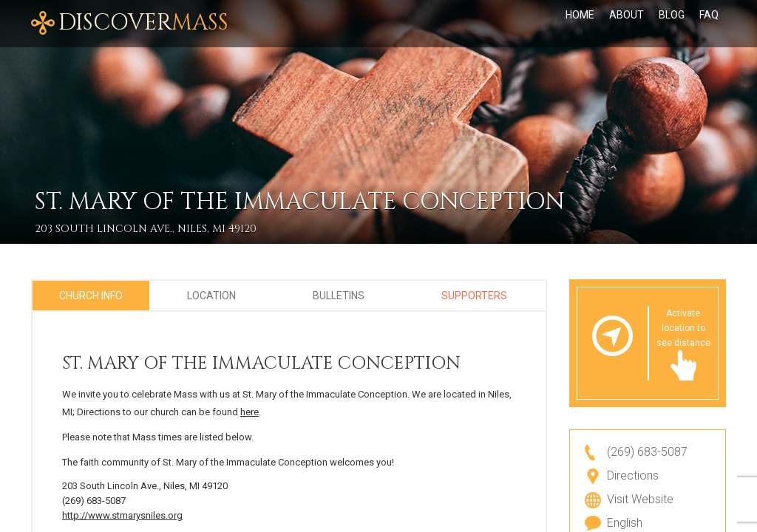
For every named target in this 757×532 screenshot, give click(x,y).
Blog (672, 15)
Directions (633, 475)
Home (580, 15)
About (627, 15)
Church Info (91, 296)
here (249, 412)
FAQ (709, 15)
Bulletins (339, 296)
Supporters (474, 296)
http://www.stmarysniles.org (122, 515)
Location (211, 296)
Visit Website (640, 499)
